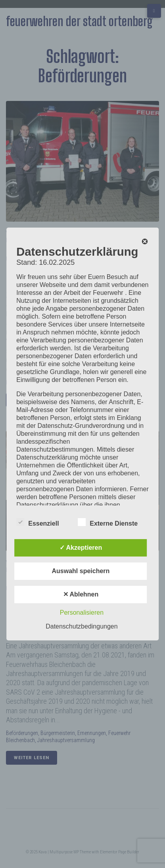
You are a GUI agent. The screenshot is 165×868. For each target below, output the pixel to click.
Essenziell (37, 522)
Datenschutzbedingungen (82, 626)
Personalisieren (82, 613)
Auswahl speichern (81, 571)
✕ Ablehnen (81, 594)
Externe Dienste (108, 522)
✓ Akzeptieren (81, 548)
